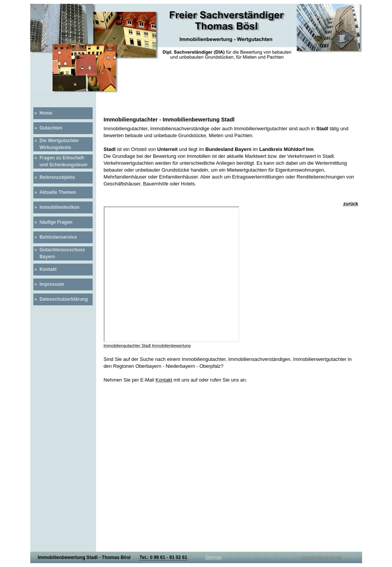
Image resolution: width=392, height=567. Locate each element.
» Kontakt (45, 269)
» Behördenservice (55, 237)
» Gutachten (48, 128)
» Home (43, 113)
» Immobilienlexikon (56, 207)
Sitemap (214, 557)
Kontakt (164, 380)
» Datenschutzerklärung (61, 299)
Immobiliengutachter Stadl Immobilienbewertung (147, 346)
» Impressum (49, 284)
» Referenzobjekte (54, 177)
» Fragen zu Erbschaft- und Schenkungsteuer (61, 161)
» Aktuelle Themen (55, 192)
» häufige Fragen (53, 222)
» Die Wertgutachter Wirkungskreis (56, 144)
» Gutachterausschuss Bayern (59, 253)
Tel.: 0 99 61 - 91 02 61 (164, 557)
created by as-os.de (321, 557)
